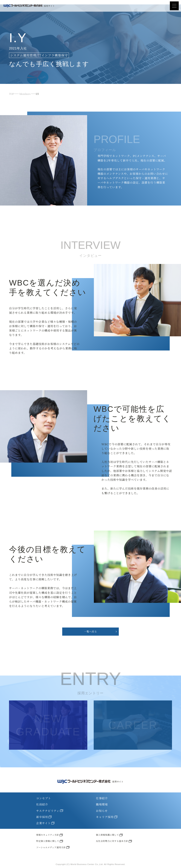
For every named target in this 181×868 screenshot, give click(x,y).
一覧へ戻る (91, 631)
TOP (11, 94)
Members (25, 94)
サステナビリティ (50, 811)
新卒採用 (44, 817)
